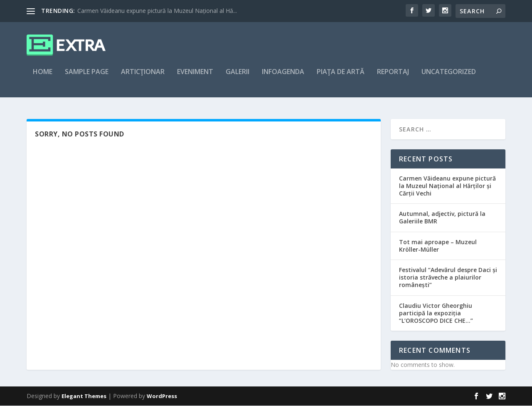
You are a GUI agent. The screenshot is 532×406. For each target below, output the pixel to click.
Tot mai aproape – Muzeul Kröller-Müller (438, 246)
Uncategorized (449, 78)
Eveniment (195, 78)
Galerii (238, 78)
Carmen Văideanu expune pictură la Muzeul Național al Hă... (157, 11)
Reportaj (393, 78)
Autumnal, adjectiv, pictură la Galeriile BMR (442, 218)
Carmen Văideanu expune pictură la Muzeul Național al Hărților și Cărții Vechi (447, 186)
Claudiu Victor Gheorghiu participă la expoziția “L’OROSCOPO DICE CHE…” (436, 313)
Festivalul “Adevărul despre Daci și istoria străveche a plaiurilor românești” (448, 278)
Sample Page (87, 78)
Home (43, 78)
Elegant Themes (84, 396)
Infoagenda (283, 78)
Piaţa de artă (341, 78)
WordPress (162, 396)
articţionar (143, 78)
